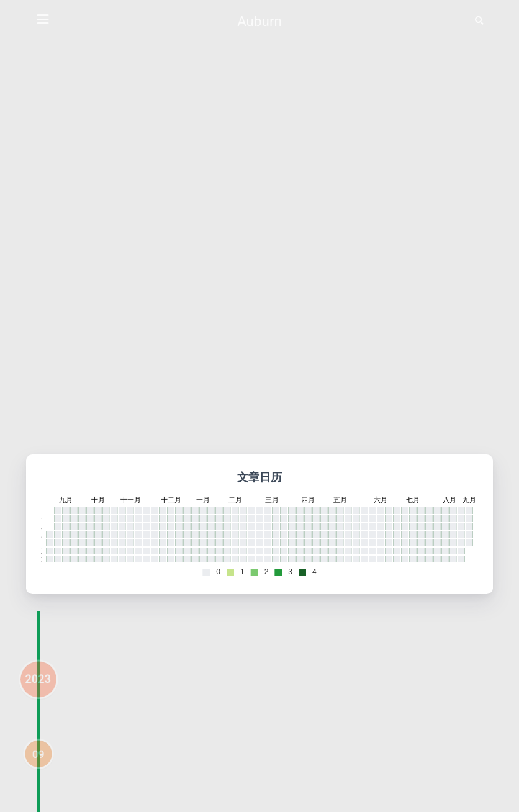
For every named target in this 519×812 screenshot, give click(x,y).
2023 (38, 693)
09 (38, 768)
